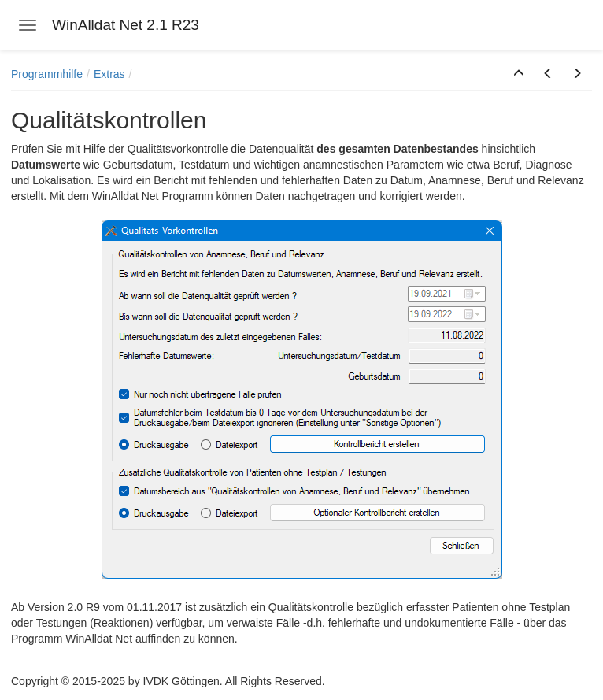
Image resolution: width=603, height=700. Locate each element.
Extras (109, 74)
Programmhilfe (47, 74)
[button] (519, 74)
